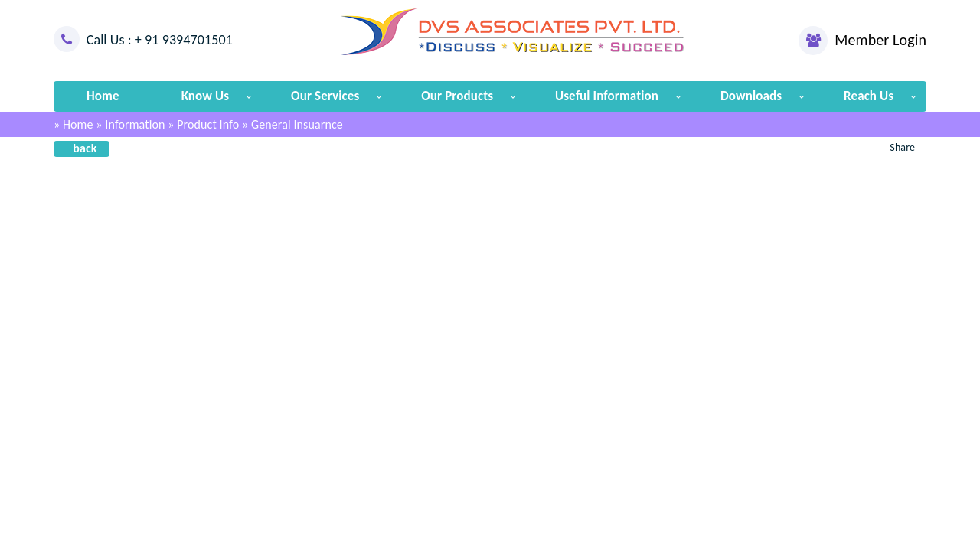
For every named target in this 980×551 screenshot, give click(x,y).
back (85, 148)
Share (902, 147)
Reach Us (869, 96)
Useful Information (607, 96)
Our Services (325, 96)
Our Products (457, 96)
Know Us (205, 96)
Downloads (751, 96)
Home (103, 96)
